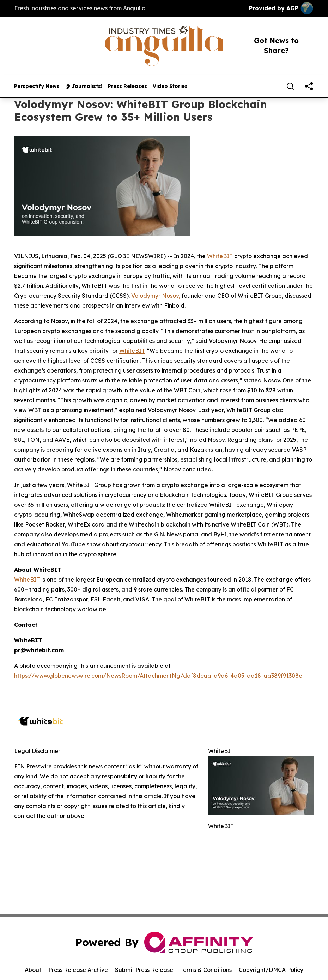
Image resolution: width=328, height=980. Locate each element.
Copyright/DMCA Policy (271, 970)
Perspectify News (37, 86)
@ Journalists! (84, 86)
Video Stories (170, 86)
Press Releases (127, 86)
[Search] (290, 86)
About (33, 970)
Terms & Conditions (206, 970)
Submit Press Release (144, 970)
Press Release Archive (78, 970)
